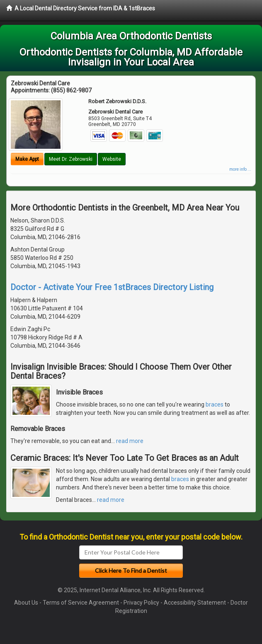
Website (112, 159)
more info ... (240, 169)
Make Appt (27, 159)
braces (215, 404)
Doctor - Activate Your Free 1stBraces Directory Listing (112, 287)
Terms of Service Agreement (81, 603)
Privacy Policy (141, 603)
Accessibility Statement (195, 603)
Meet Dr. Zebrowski (71, 159)
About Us (26, 603)
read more (130, 441)
